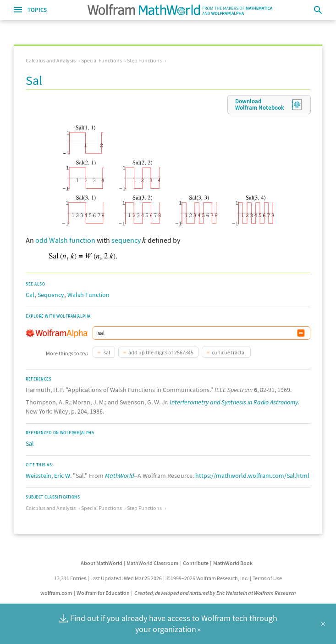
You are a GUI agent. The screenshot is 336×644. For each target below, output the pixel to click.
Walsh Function (88, 295)
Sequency (51, 295)
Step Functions (144, 60)
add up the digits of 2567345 (161, 352)
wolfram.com (56, 593)
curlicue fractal (229, 352)
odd (41, 240)
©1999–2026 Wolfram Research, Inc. (207, 578)
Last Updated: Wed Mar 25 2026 (126, 578)
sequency (126, 240)
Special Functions (102, 60)
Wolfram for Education (103, 593)
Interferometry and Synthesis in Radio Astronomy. (234, 402)
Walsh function (72, 240)
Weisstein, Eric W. (49, 476)
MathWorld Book (233, 563)
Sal (30, 443)
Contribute (196, 563)
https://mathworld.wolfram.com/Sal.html (252, 476)
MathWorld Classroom (152, 563)
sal (106, 352)
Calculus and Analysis (51, 60)
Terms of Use (267, 578)
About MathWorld (102, 563)
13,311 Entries (70, 578)
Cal (30, 295)
